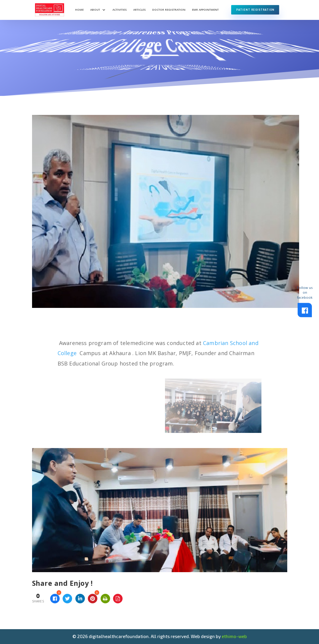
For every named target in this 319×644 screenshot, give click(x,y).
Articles (139, 10)
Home (79, 10)
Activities (120, 10)
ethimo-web (234, 636)
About (95, 10)
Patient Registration (255, 10)
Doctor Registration (169, 10)
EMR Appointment (205, 10)
